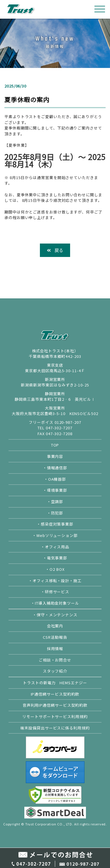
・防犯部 (55, 513)
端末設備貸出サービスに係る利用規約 (55, 728)
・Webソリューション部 (55, 535)
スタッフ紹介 (55, 671)
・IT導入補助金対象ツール (55, 603)
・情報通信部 (55, 468)
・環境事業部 (55, 490)
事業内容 (55, 456)
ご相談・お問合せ (55, 660)
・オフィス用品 (55, 547)
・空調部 (55, 502)
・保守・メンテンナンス (55, 615)
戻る (55, 250)
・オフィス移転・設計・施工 (55, 581)
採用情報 (55, 649)
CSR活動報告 (55, 637)
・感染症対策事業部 (55, 524)
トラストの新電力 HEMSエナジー (55, 683)
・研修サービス (55, 592)
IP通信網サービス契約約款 (55, 694)
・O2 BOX (55, 569)
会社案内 (55, 626)
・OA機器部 (55, 479)
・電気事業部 (55, 558)
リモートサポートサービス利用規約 (55, 716)
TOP (55, 445)
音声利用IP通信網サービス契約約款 (55, 705)
